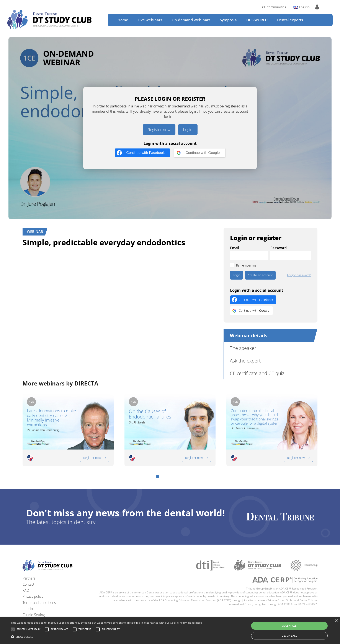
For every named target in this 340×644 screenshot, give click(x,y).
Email (235, 248)
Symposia (228, 20)
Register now (159, 130)
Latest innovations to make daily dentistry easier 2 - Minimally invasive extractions (51, 418)
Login (188, 130)
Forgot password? (299, 275)
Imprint (28, 609)
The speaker (243, 348)
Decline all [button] (289, 636)
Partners (29, 578)
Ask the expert (245, 361)
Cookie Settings (34, 615)
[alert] (170, 631)
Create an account (260, 275)
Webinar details (249, 335)
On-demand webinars (191, 20)
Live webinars (150, 20)
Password (279, 248)
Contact (28, 584)
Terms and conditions (39, 603)
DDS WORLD (257, 20)
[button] (158, 477)
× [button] (336, 621)
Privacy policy (33, 596)
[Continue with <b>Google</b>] (200, 153)
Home (123, 20)
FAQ (26, 590)
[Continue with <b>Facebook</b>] (142, 153)
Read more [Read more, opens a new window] (195, 623)
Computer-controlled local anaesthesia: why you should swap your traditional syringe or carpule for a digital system (255, 417)
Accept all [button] (289, 626)
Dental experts (290, 20)
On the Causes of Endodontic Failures (150, 414)
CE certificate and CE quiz (257, 373)
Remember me (246, 265)
